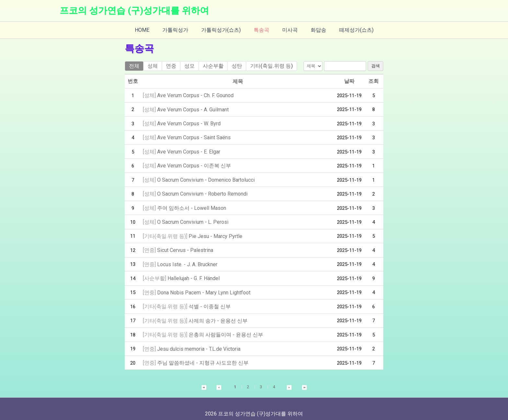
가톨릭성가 (180, 30)
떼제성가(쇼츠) (349, 30)
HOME (150, 30)
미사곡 (287, 30)
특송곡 (261, 30)
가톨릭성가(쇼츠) (224, 30)
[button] (204, 377)
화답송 (313, 30)
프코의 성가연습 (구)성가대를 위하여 (134, 11)
